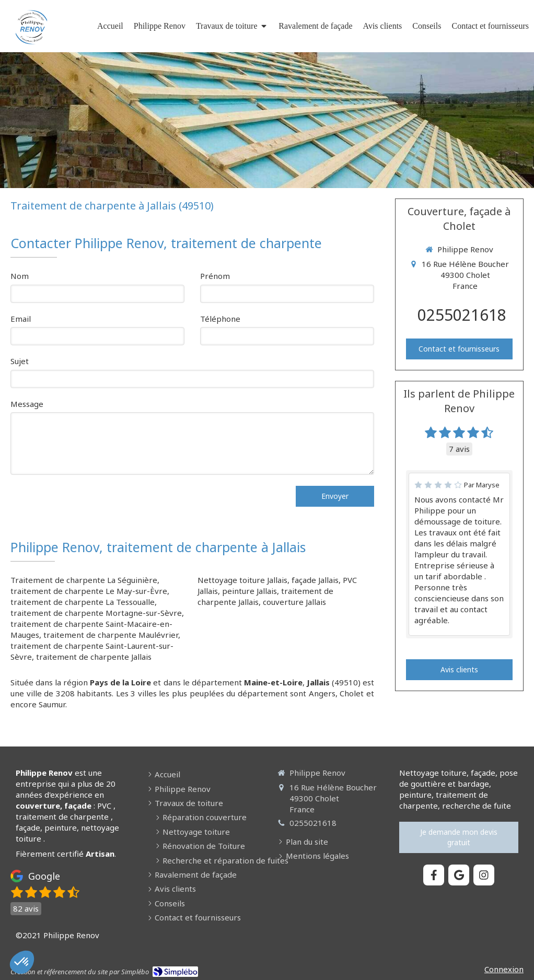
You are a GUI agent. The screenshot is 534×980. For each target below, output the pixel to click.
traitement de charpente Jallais (94, 657)
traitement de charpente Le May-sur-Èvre (89, 591)
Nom (20, 276)
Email (21, 319)
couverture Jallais (294, 602)
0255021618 (462, 315)
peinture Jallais (249, 591)
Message (27, 404)
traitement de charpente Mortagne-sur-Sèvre (96, 613)
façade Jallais (315, 580)
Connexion (504, 969)
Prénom (215, 276)
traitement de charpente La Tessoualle (83, 602)
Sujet (20, 361)
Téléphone (220, 319)
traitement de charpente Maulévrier (111, 635)
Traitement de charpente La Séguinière (84, 580)
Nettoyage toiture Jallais (242, 580)
